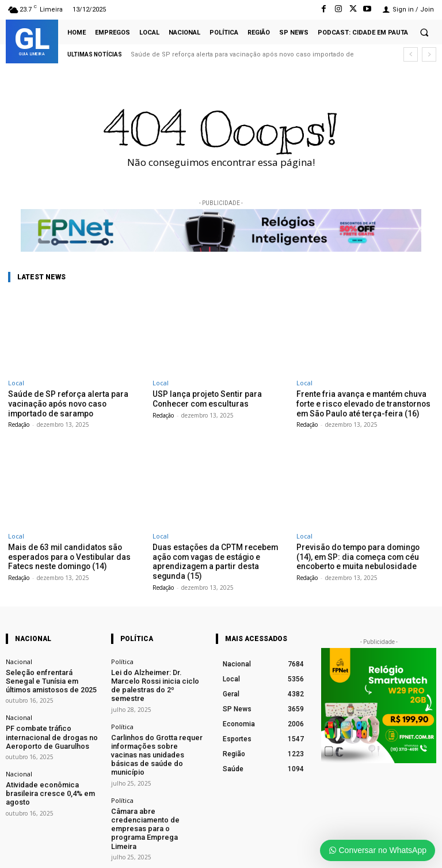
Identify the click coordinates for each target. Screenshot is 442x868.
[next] (429, 54)
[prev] (411, 54)
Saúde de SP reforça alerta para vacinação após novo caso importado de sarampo (73, 403)
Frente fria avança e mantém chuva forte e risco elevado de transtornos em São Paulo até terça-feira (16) (359, 403)
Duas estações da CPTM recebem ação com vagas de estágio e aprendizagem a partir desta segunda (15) (217, 559)
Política (122, 657)
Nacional (19, 657)
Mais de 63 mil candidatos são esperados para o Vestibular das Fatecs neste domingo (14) (64, 554)
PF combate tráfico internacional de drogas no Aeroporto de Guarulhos (46, 728)
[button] (424, 32)
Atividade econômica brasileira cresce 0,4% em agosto (51, 777)
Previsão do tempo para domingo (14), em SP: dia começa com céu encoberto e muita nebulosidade (362, 554)
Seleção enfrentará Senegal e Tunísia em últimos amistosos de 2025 (50, 675)
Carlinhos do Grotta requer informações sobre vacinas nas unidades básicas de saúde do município (158, 732)
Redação (19, 423)
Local (16, 383)
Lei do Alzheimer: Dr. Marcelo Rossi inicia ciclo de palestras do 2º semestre (155, 675)
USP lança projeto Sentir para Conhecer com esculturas (203, 398)
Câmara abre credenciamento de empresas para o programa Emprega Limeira (156, 788)
